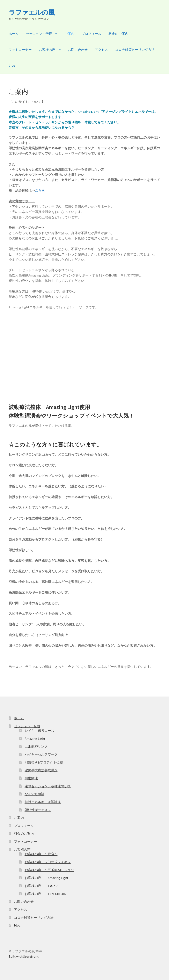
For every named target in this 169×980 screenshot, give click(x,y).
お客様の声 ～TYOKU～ (43, 886)
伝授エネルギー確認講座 (43, 802)
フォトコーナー (20, 50)
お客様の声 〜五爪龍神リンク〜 (49, 870)
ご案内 (69, 34)
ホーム (14, 34)
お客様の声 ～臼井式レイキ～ (48, 862)
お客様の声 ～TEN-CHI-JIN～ (47, 894)
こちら (40, 190)
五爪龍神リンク (36, 746)
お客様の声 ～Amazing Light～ (48, 878)
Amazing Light (35, 739)
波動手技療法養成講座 (41, 770)
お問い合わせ (78, 50)
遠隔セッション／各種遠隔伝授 (48, 786)
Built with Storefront (24, 956)
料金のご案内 (118, 34)
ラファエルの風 (32, 13)
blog (12, 65)
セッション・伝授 (39, 34)
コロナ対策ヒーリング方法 (135, 50)
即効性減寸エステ (38, 810)
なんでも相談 (35, 794)
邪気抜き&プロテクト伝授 (44, 762)
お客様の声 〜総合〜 (41, 854)
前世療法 (31, 778)
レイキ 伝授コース (39, 731)
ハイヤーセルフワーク (41, 754)
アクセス (101, 50)
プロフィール (91, 34)
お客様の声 (47, 50)
